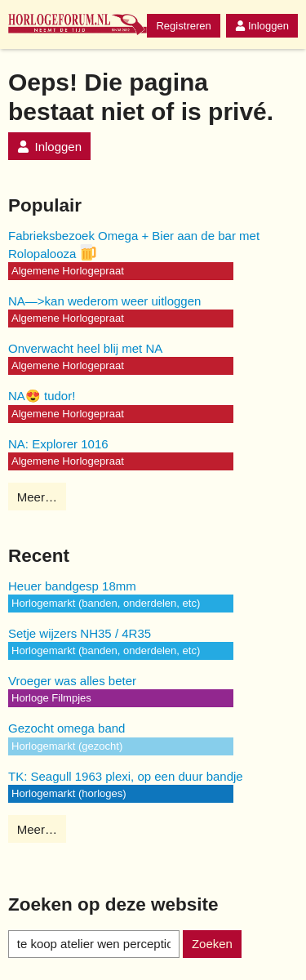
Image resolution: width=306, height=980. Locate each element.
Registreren (183, 26)
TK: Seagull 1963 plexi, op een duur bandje (126, 776)
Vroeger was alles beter (72, 681)
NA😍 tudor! (42, 396)
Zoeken (212, 944)
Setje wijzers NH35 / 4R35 (80, 633)
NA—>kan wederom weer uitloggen (104, 301)
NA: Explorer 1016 (58, 444)
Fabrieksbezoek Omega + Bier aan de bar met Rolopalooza (134, 245)
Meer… (37, 497)
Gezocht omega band (67, 728)
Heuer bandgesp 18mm (72, 586)
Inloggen (262, 26)
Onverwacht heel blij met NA (85, 348)
